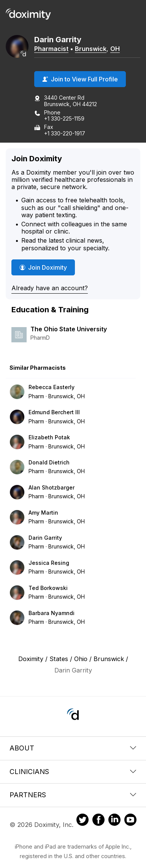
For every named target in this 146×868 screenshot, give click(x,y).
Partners (73, 795)
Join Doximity (43, 267)
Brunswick (91, 49)
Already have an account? (50, 288)
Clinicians (73, 772)
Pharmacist (51, 49)
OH (115, 49)
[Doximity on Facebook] (98, 821)
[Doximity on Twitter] (83, 821)
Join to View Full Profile (80, 79)
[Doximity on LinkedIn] (114, 821)
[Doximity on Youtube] (130, 821)
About (73, 748)
